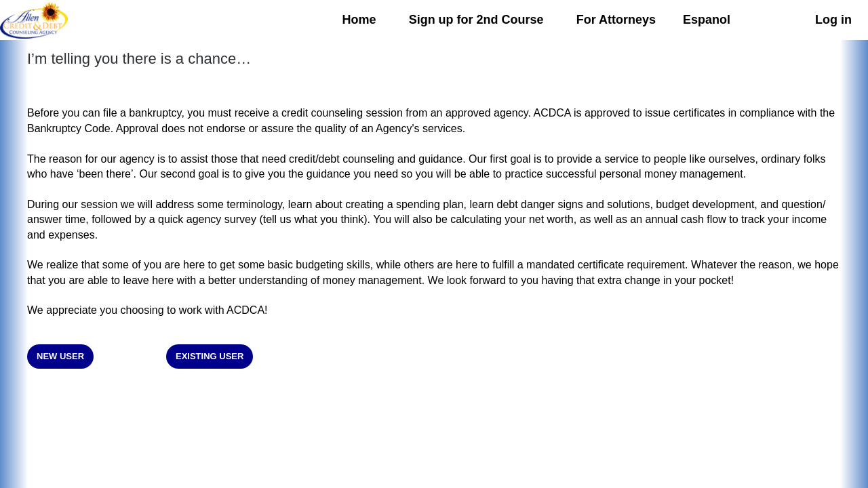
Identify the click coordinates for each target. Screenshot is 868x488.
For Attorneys (616, 20)
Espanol (707, 20)
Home (359, 20)
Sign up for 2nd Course (476, 20)
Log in (833, 20)
